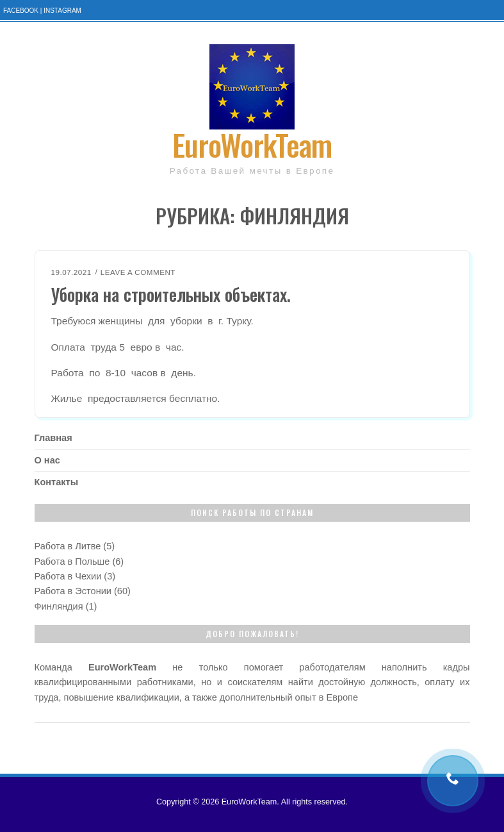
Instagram (62, 11)
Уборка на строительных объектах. (171, 294)
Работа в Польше (72, 562)
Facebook (21, 11)
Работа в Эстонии (73, 591)
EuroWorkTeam (252, 144)
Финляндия (59, 606)
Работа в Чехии (68, 576)
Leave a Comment (138, 272)
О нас (47, 460)
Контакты (57, 482)
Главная (53, 438)
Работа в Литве (68, 546)
